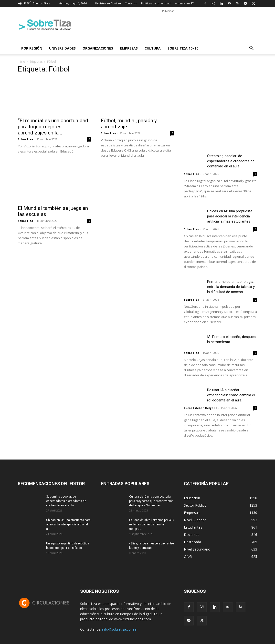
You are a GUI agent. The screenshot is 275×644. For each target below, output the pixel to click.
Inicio (21, 62)
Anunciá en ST (184, 3)
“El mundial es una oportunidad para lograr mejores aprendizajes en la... (53, 127)
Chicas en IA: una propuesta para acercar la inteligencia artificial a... (68, 524)
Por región (32, 48)
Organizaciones (98, 48)
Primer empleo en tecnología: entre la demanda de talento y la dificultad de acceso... (231, 287)
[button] (251, 49)
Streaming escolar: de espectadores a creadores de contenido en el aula (231, 161)
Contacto (131, 3)
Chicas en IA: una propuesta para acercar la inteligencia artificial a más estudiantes (230, 216)
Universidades (62, 48)
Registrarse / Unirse (108, 3)
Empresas (129, 48)
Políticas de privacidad (156, 3)
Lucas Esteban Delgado (201, 408)
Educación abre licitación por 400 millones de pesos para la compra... (152, 524)
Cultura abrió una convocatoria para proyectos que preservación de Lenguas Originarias (151, 501)
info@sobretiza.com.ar (120, 629)
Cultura (153, 48)
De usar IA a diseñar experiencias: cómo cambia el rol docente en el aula (231, 395)
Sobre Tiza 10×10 (183, 48)
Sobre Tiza (26, 139)
